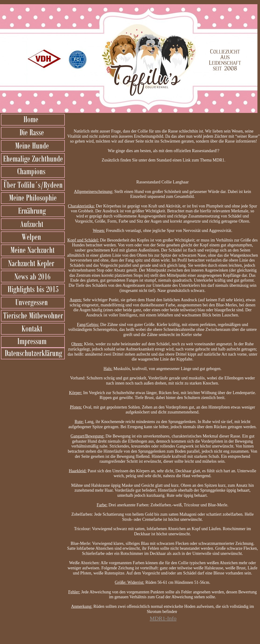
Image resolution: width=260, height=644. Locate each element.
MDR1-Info (163, 618)
